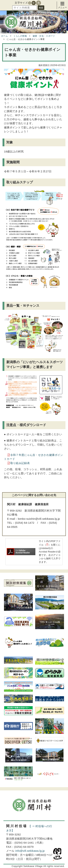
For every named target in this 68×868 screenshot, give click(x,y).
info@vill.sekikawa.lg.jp (30, 851)
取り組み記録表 (20, 463)
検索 (41, 8)
